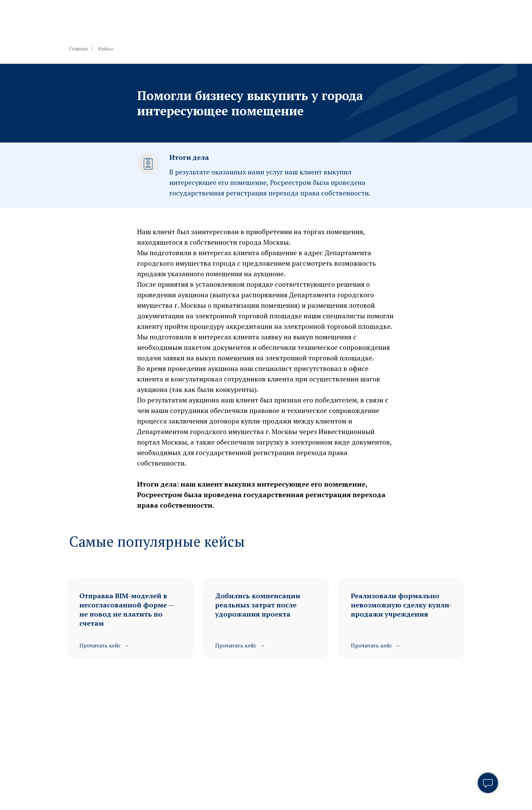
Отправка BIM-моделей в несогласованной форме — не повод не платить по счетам (127, 609)
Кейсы (106, 49)
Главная (79, 49)
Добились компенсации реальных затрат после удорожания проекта (258, 605)
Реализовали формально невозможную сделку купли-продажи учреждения (401, 605)
